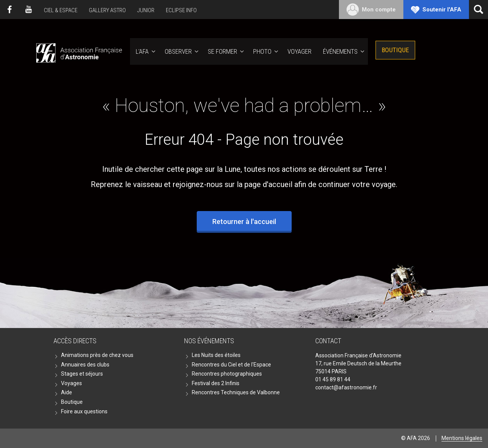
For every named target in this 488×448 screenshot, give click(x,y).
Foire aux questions (84, 411)
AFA (78, 52)
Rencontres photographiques (227, 374)
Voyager (299, 51)
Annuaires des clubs (85, 365)
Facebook (10, 10)
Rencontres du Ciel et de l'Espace (231, 365)
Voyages (71, 383)
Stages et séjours (82, 374)
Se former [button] (222, 51)
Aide (67, 392)
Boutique (395, 50)
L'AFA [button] (142, 51)
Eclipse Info (181, 10)
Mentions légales (462, 438)
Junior (146, 10)
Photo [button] (262, 51)
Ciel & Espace (61, 10)
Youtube (29, 10)
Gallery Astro (107, 10)
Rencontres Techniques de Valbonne (236, 392)
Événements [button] (340, 51)
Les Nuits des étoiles (216, 355)
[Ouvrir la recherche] (478, 10)
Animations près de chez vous (97, 355)
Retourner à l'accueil (244, 222)
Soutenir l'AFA (442, 10)
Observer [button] (178, 51)
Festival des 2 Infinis (216, 383)
